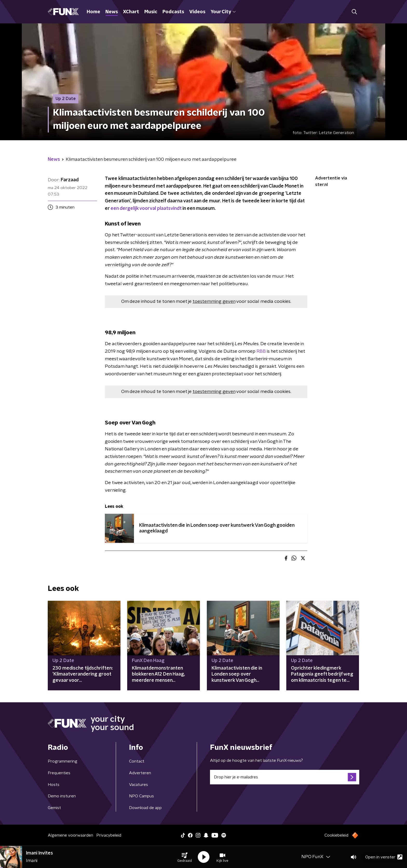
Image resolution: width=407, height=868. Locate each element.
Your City (223, 12)
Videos (197, 12)
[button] (185, 857)
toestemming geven (214, 302)
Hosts (54, 785)
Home (93, 12)
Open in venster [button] (384, 857)
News (112, 12)
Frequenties (59, 773)
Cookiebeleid (336, 835)
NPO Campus (141, 796)
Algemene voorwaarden (70, 835)
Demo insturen (62, 796)
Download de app (145, 808)
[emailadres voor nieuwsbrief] (285, 777)
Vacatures (138, 785)
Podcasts (173, 12)
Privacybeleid (109, 835)
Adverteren (140, 773)
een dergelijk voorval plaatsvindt (146, 209)
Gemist (54, 808)
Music (151, 12)
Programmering (63, 761)
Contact (137, 761)
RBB (261, 351)
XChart (131, 12)
